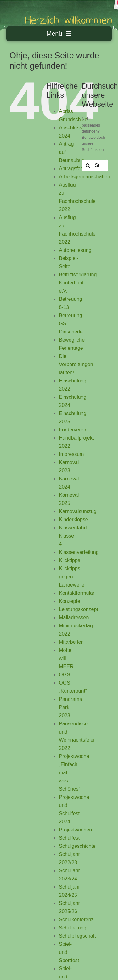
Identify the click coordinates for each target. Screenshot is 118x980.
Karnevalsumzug (78, 511)
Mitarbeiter (71, 642)
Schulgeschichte (77, 846)
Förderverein (73, 430)
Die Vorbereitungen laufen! (76, 364)
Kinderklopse (73, 520)
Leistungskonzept (79, 609)
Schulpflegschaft (77, 936)
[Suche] (88, 165)
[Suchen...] (95, 165)
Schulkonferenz (76, 920)
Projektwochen (75, 830)
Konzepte (70, 601)
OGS (65, 675)
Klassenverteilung (79, 552)
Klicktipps (70, 560)
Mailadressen (74, 617)
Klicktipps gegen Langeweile (72, 577)
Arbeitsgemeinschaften (84, 177)
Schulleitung (73, 928)
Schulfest (69, 838)
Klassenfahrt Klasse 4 (73, 536)
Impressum (71, 454)
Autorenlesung (75, 250)
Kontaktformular (77, 593)
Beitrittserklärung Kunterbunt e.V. (78, 283)
